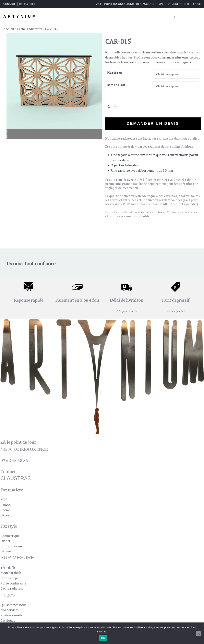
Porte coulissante (13, 583)
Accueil (9, 29)
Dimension (116, 84)
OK (103, 638)
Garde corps (9, 578)
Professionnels (11, 615)
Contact (8, 471)
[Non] (199, 634)
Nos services (9, 610)
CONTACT (9, 4)
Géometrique (10, 536)
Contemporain (11, 546)
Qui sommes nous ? (14, 605)
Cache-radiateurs (29, 29)
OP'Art (5, 541)
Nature (6, 551)
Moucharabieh (11, 573)
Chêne (5, 510)
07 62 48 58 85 (28, 4)
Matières (114, 72)
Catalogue (8, 620)
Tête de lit (8, 568)
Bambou (6, 505)
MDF (4, 500)
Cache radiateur (12, 588)
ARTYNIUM (20, 16)
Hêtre (5, 515)
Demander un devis (153, 123)
